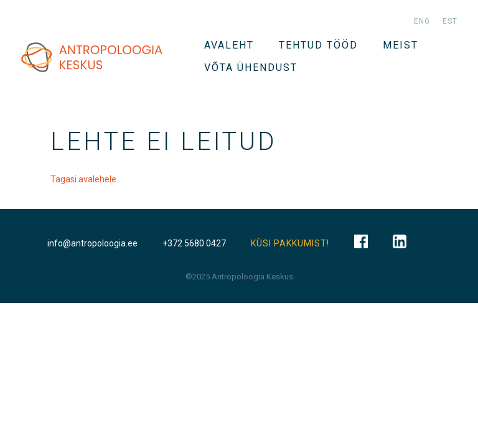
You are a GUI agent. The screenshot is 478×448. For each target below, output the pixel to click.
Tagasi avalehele (83, 179)
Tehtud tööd (318, 45)
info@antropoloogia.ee (92, 243)
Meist (401, 45)
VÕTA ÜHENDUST (251, 68)
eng (422, 21)
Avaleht (229, 45)
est (450, 21)
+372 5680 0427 (194, 243)
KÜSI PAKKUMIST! (290, 243)
